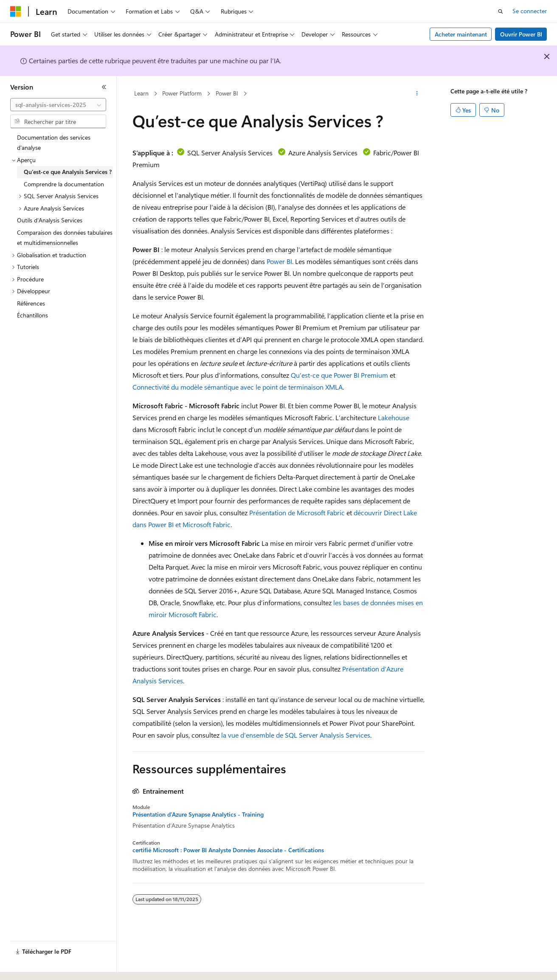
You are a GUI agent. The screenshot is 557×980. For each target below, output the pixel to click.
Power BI (227, 93)
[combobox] (58, 105)
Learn (141, 93)
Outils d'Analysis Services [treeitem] (50, 220)
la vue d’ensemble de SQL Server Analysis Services (296, 735)
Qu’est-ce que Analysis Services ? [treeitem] (68, 172)
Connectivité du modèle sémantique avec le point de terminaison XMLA (238, 387)
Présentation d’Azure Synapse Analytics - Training (198, 814)
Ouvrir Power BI (521, 34)
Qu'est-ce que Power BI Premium (339, 375)
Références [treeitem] (31, 303)
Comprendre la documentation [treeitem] (64, 184)
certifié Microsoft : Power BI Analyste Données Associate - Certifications (228, 850)
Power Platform (182, 93)
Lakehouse (394, 417)
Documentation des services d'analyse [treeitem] (54, 143)
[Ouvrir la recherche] (501, 11)
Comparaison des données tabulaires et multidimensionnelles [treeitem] (65, 238)
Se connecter (530, 11)
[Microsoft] (16, 11)
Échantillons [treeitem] (32, 315)
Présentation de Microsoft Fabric (297, 512)
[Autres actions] (417, 94)
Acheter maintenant (461, 34)
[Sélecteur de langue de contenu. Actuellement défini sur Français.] (30, 966)
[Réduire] (104, 87)
